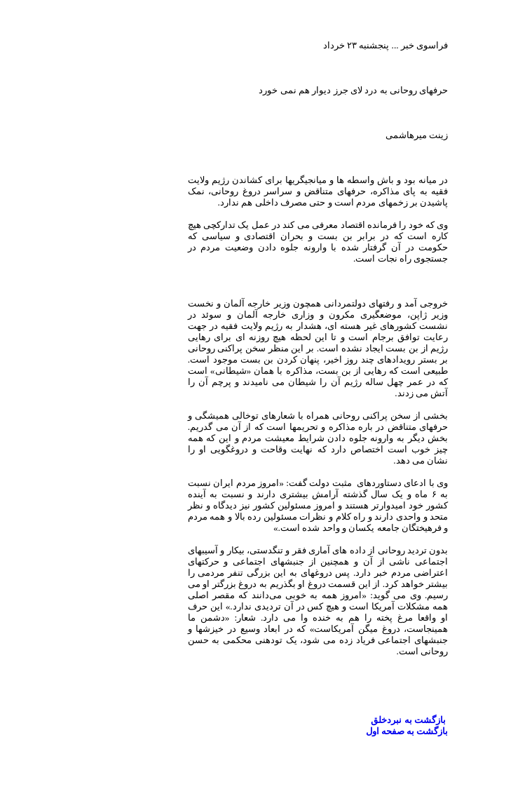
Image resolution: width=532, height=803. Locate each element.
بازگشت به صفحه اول (355, 731)
